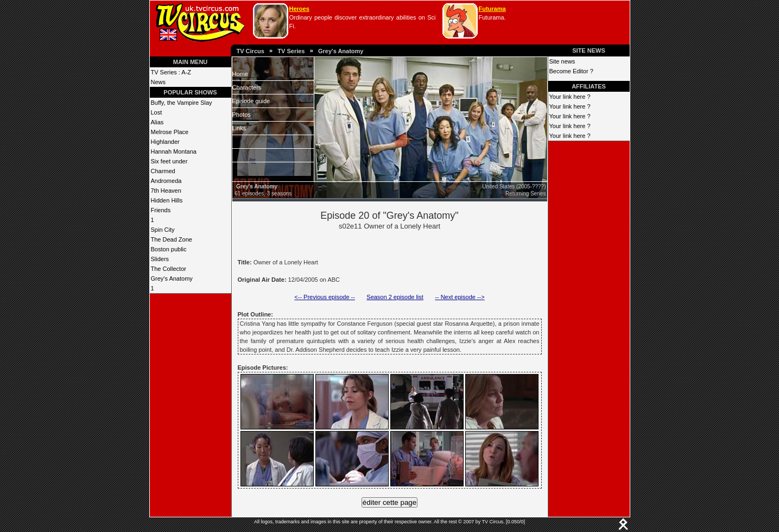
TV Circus (251, 51)
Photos (242, 115)
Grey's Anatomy (341, 51)
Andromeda (166, 181)
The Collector (169, 269)
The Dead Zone (172, 239)
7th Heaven (166, 191)
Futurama (492, 9)
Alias (157, 122)
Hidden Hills (167, 200)
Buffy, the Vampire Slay (182, 103)
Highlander (165, 142)
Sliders (160, 259)
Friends (161, 210)
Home (240, 74)
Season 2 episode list (395, 297)
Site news (562, 61)
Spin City (163, 230)
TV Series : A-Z (171, 72)
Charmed (163, 171)
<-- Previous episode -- (325, 297)
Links (239, 128)
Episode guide (251, 101)
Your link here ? (570, 97)
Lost (157, 112)
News (159, 82)
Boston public (169, 249)
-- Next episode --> (460, 297)
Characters (247, 87)
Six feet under (169, 161)
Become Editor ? (571, 71)
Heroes (299, 9)
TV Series (291, 51)
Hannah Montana (174, 151)
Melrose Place (170, 132)
